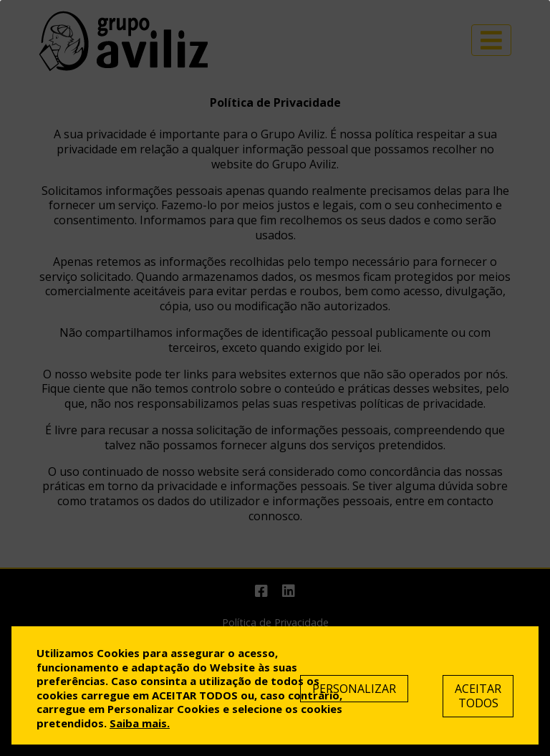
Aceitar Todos (478, 696)
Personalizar (354, 689)
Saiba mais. (140, 723)
